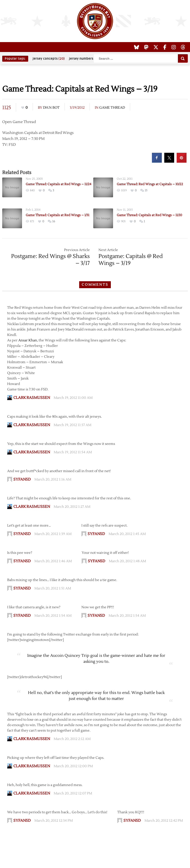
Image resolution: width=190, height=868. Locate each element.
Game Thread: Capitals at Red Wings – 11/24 (59, 184)
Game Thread (112, 108)
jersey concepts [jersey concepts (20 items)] (49, 59)
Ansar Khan (28, 340)
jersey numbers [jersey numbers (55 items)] (84, 59)
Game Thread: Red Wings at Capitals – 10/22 (150, 184)
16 (54, 221)
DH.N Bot (51, 108)
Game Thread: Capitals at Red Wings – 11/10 (149, 215)
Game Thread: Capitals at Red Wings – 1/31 (58, 215)
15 (146, 191)
